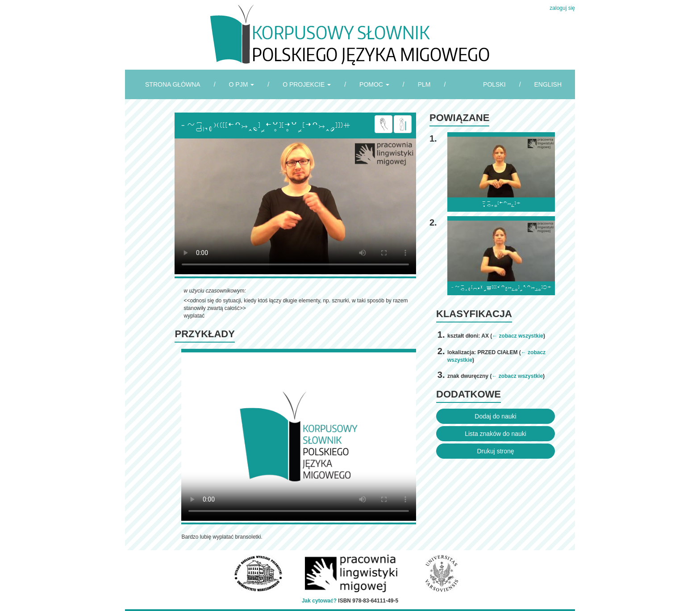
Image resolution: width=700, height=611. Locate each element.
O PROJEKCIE (307, 84)
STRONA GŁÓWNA (173, 84)
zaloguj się (562, 8)
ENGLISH (548, 84)
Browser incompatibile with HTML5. (295, 206)
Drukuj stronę (495, 451)
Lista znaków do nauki (496, 434)
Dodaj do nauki (495, 416)
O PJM (242, 84)
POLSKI (494, 84)
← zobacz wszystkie (518, 336)
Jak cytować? (319, 601)
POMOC (374, 84)
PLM (424, 84)
